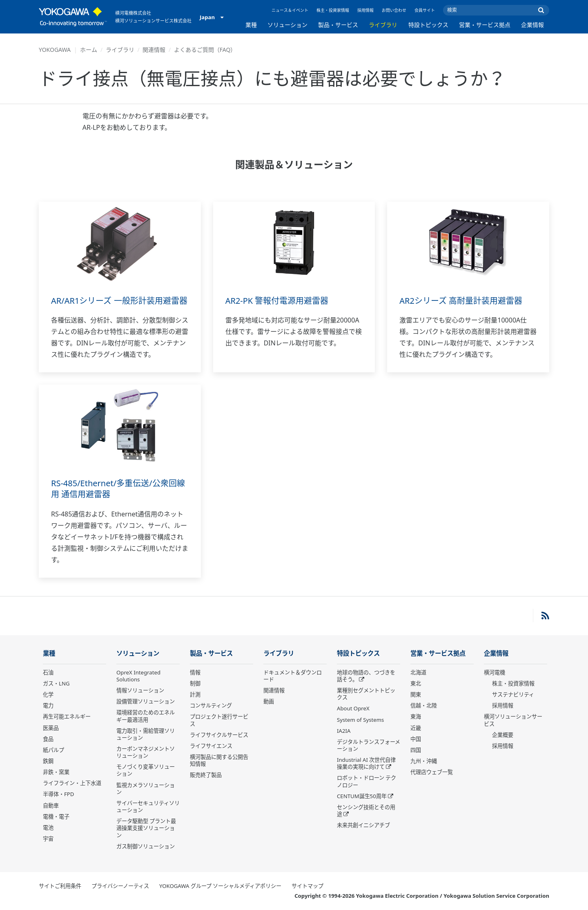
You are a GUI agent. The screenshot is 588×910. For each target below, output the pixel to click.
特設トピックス (428, 25)
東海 (416, 716)
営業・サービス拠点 (485, 25)
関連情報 (154, 50)
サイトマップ (307, 886)
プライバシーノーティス (120, 886)
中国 (416, 739)
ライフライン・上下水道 (72, 783)
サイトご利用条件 (60, 886)
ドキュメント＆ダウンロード (293, 676)
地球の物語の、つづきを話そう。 (366, 676)
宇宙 (48, 839)
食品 (48, 739)
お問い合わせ (394, 10)
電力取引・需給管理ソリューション (146, 734)
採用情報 (365, 10)
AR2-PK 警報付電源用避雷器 (277, 301)
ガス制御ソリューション (146, 846)
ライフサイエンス (211, 746)
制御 (195, 683)
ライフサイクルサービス (219, 735)
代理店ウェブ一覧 (432, 772)
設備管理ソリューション (146, 701)
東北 (416, 683)
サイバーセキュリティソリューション (148, 807)
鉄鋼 (48, 761)
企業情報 (532, 25)
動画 (269, 701)
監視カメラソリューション (146, 789)
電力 (48, 705)
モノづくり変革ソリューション (146, 770)
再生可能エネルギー (67, 716)
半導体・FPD (58, 794)
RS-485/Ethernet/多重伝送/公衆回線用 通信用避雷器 (118, 489)
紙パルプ (53, 750)
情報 (195, 672)
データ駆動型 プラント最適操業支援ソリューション (146, 828)
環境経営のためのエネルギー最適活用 (146, 716)
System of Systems (360, 720)
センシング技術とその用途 (366, 811)
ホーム (89, 50)
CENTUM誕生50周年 (362, 796)
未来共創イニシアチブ (363, 825)
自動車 (51, 805)
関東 (416, 694)
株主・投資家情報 (333, 10)
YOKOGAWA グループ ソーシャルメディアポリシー (220, 886)
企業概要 (503, 735)
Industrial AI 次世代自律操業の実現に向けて (366, 763)
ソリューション (287, 25)
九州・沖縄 (424, 761)
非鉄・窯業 (56, 772)
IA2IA (344, 731)
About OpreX (353, 708)
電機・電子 (56, 817)
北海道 (418, 672)
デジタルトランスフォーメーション (369, 745)
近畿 (416, 728)
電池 (48, 828)
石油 (48, 672)
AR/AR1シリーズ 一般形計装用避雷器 (119, 301)
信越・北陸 (424, 705)
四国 (416, 750)
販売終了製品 (206, 775)
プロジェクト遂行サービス (219, 720)
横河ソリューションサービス (513, 720)
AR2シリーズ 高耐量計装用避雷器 (461, 301)
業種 (251, 25)
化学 (48, 694)
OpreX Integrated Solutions (138, 676)
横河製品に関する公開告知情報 (219, 760)
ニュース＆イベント (290, 10)
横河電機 (494, 672)
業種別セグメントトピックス (366, 694)
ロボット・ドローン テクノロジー (366, 781)
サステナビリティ (513, 694)
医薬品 (51, 728)
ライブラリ (383, 25)
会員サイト (425, 10)
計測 (195, 694)
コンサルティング (211, 705)
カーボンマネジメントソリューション (146, 752)
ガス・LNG (56, 683)
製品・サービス (338, 25)
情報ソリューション (140, 690)
